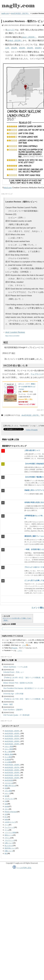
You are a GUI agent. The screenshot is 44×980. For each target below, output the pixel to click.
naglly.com (5, 13)
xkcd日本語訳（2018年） (12, 765)
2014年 (30, 48)
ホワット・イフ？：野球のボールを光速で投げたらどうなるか (27, 387)
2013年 (22, 48)
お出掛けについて (10, 822)
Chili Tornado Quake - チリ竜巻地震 (16, 715)
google (7, 806)
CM (6, 801)
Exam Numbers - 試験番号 (13, 710)
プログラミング (10, 840)
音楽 (6, 788)
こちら (25, 645)
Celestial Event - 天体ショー (14, 672)
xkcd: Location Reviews (15, 332)
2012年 (14, 48)
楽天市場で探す (23, 402)
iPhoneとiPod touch (11, 812)
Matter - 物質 (8, 704)
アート (7, 825)
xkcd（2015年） (30, 37)
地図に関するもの (10, 786)
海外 (6, 796)
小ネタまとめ (9, 783)
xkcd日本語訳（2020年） (12, 741)
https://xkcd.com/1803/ (12, 336)
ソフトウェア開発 (10, 833)
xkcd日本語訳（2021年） (12, 739)
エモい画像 (8, 791)
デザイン (7, 838)
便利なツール (9, 835)
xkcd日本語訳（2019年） (12, 744)
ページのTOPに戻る (24, 868)
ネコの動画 (8, 762)
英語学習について (10, 848)
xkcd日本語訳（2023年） (12, 733)
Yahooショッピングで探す (27, 404)
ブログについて (10, 799)
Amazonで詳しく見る (25, 399)
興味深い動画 (9, 754)
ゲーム (7, 830)
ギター (7, 809)
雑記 (6, 853)
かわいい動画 (9, 746)
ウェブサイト (36, 374)
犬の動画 (7, 760)
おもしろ (7, 793)
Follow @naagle (32, 430)
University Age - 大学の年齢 (13, 694)
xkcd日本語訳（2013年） (12, 778)
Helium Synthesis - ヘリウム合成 (15, 667)
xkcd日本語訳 (9, 780)
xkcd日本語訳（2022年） (12, 736)
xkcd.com (8, 188)
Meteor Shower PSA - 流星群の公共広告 (18, 683)
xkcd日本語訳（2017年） (20, 13)
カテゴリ (11, 30)
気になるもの (9, 846)
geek (6, 804)
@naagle (14, 648)
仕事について (9, 843)
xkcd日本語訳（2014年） (12, 775)
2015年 (38, 48)
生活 (6, 814)
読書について (9, 851)
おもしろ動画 (9, 749)
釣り (6, 817)
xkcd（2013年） (16, 41)
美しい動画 (8, 752)
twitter (6, 819)
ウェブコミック (10, 827)
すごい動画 (8, 757)
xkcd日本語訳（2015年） (12, 773)
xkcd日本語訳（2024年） (12, 731)
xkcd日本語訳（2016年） (12, 770)
